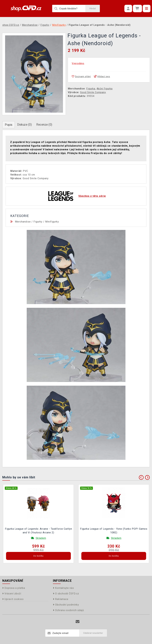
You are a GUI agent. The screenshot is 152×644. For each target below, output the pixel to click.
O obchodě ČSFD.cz (66, 594)
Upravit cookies (13, 599)
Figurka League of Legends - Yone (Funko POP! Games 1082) (114, 531)
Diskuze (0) (24, 125)
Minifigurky (52, 222)
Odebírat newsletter (93, 633)
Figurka (91, 89)
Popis (9, 125)
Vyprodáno (78, 63)
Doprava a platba (14, 588)
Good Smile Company (93, 92)
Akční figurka (105, 89)
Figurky (38, 222)
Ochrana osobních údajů (68, 610)
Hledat (93, 8)
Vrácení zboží (12, 594)
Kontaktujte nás (63, 588)
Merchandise (23, 222)
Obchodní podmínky (66, 605)
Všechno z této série (92, 196)
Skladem (41, 538)
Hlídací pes (102, 76)
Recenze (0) (44, 125)
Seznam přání (81, 76)
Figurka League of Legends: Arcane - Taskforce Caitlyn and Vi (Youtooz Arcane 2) (39, 531)
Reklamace (61, 599)
